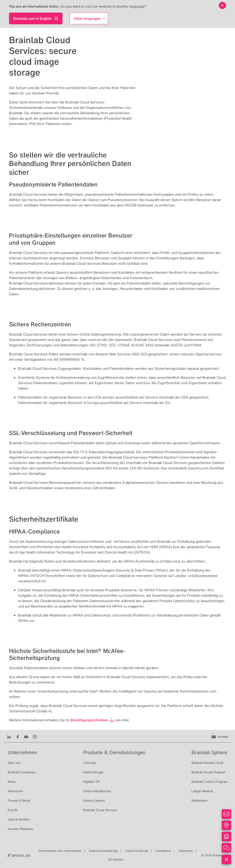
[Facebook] (18, 737)
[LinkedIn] (9, 737)
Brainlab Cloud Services (100, 810)
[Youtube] (26, 737)
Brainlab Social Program (208, 772)
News (12, 782)
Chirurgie (90, 763)
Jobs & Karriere (19, 819)
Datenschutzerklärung (103, 851)
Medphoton (199, 801)
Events (13, 810)
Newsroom (15, 791)
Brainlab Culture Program (209, 782)
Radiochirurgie (93, 772)
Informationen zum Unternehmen (60, 851)
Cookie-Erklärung (137, 851)
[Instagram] (35, 737)
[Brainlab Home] (18, 855)
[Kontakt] (220, 737)
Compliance (163, 851)
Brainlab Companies (22, 772)
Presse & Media (19, 801)
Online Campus (94, 801)
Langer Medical (202, 791)
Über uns (14, 763)
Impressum (186, 851)
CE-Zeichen (116, 860)
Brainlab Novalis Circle (207, 763)
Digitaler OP (92, 782)
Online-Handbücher (97, 791)
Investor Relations (20, 829)
